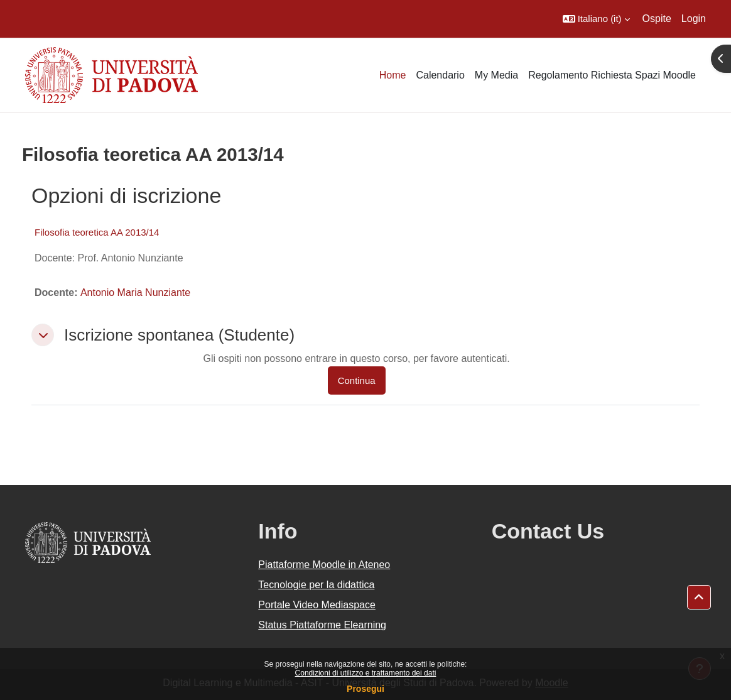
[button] (596, 19)
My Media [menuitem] (496, 75)
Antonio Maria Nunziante (135, 293)
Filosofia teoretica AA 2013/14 (97, 232)
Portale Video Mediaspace (317, 605)
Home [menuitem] (393, 75)
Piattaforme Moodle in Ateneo (324, 565)
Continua (357, 380)
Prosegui (365, 689)
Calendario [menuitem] (440, 75)
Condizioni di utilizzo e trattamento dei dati (366, 673)
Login (694, 19)
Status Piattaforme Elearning (322, 625)
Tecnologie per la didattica (316, 585)
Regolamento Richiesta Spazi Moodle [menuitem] (612, 75)
